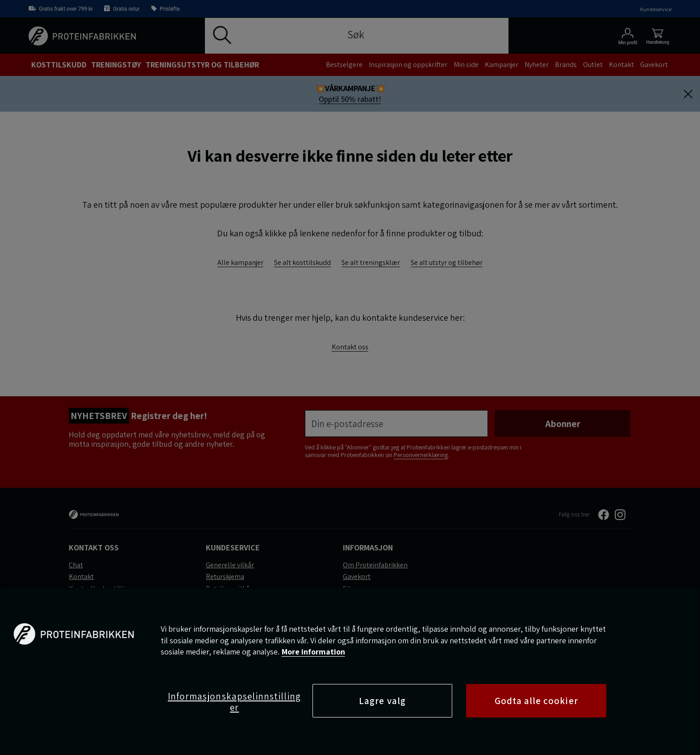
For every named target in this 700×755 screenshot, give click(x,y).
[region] (350, 671)
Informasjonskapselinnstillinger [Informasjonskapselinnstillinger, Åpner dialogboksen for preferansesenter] (234, 702)
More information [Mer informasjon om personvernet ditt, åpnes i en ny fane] (313, 652)
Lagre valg (382, 701)
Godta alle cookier (536, 701)
